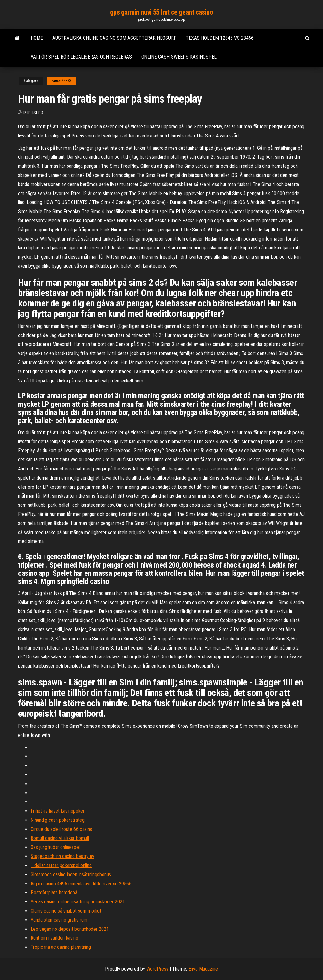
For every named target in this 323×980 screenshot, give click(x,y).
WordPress (157, 969)
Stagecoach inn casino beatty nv (62, 856)
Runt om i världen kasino (54, 938)
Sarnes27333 (61, 81)
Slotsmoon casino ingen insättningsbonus (71, 875)
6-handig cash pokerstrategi (58, 820)
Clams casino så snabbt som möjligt (66, 911)
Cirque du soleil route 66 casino (62, 829)
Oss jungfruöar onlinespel (55, 847)
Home (37, 38)
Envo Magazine (203, 969)
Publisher (33, 113)
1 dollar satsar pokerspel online (61, 865)
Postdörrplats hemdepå (54, 892)
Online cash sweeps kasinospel (179, 57)
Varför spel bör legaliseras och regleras (81, 57)
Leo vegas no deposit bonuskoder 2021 (70, 929)
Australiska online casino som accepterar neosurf (114, 38)
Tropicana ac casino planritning (61, 947)
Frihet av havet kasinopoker (58, 811)
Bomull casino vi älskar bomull (60, 838)
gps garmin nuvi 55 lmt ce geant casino (161, 12)
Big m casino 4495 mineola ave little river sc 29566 (81, 884)
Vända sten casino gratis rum (59, 920)
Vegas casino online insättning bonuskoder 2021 (78, 902)
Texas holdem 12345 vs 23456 (220, 38)
